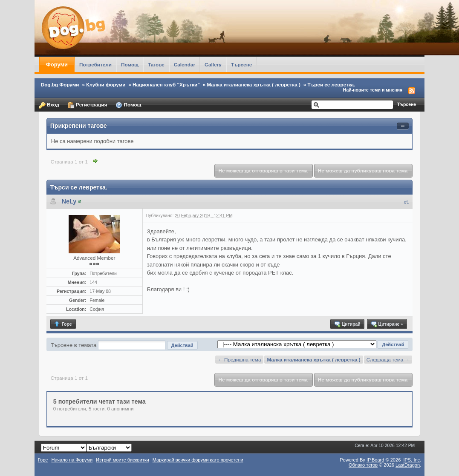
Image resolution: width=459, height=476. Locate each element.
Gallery (213, 65)
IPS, (411, 460)
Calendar (185, 65)
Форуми (57, 65)
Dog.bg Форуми (60, 85)
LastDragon (408, 465)
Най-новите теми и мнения (373, 90)
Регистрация (87, 105)
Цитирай (347, 324)
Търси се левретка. (332, 85)
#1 (407, 202)
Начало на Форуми (72, 460)
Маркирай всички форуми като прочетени (198, 460)
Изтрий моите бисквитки (123, 460)
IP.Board (375, 460)
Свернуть (403, 126)
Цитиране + (387, 324)
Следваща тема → (388, 360)
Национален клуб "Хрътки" (166, 85)
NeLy (69, 201)
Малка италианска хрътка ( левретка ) (253, 85)
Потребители (95, 65)
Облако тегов (363, 465)
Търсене (242, 65)
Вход (49, 105)
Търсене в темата (74, 345)
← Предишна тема (239, 360)
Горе (63, 324)
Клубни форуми (106, 85)
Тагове (156, 65)
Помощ (130, 65)
